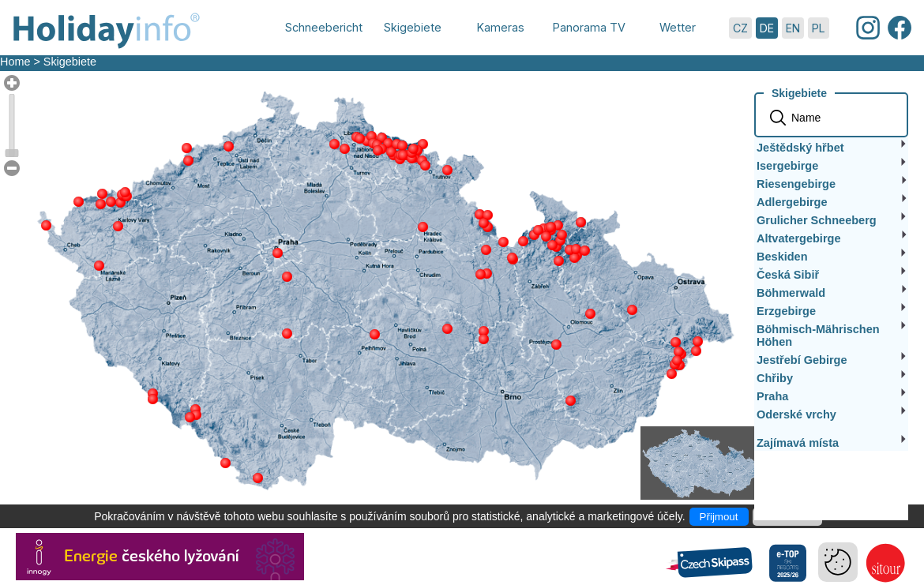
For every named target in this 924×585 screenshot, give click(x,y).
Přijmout (719, 517)
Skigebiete (70, 62)
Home (15, 62)
